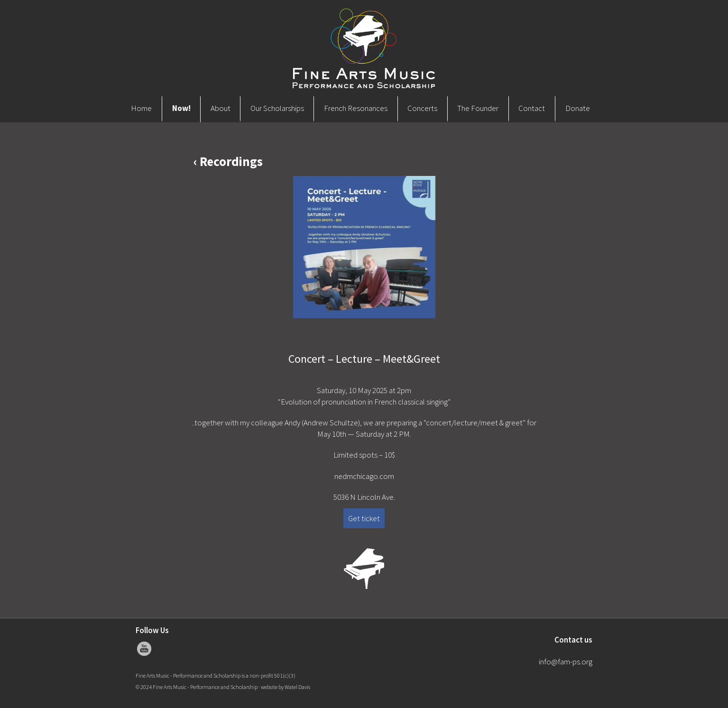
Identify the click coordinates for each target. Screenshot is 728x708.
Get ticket (364, 518)
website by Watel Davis (286, 687)
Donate (578, 108)
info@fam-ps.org (566, 662)
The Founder (478, 108)
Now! (181, 108)
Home (141, 108)
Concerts (422, 108)
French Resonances (356, 108)
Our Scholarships (277, 108)
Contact (532, 108)
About (221, 108)
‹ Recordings (228, 161)
